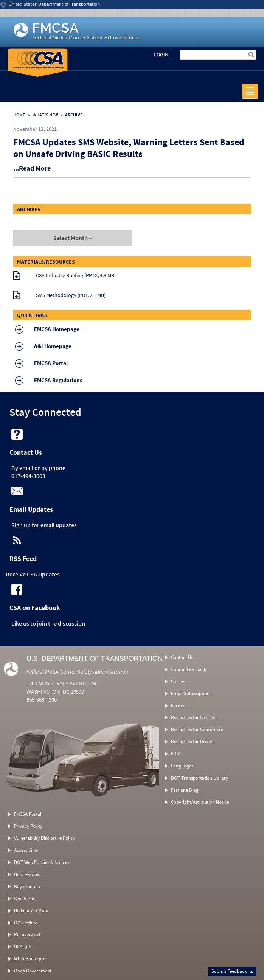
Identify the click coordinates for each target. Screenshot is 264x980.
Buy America (27, 886)
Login (161, 54)
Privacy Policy (28, 826)
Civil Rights (25, 898)
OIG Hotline (26, 923)
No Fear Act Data (31, 911)
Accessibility (26, 850)
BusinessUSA (27, 874)
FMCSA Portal (28, 814)
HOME (19, 115)
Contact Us (182, 657)
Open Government (33, 971)
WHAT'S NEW (45, 115)
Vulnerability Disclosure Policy (44, 838)
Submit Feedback (232, 971)
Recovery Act (27, 934)
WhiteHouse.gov (30, 959)
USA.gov (23, 947)
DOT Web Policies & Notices (42, 862)
